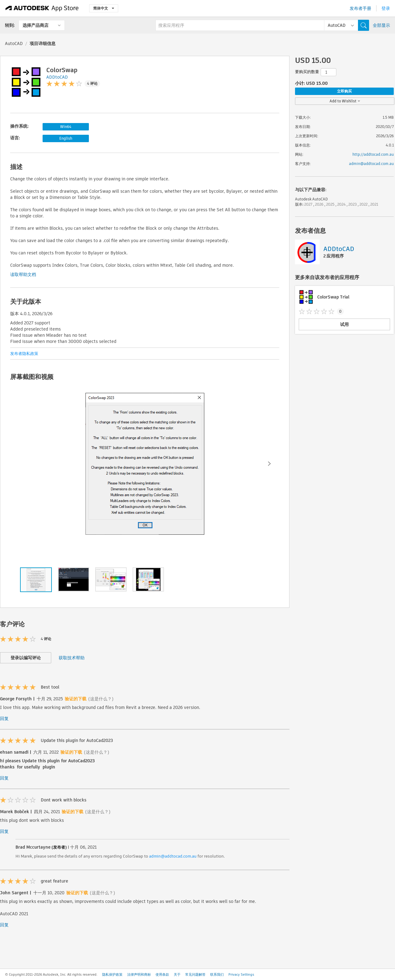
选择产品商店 (35, 25)
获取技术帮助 (72, 658)
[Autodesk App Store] (42, 8)
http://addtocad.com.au (373, 154)
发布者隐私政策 (24, 354)
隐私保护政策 (112, 974)
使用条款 (162, 974)
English (66, 138)
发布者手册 (360, 8)
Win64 (66, 127)
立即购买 (344, 91)
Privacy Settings (241, 974)
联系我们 (217, 974)
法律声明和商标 (139, 974)
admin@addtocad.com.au (173, 856)
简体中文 (104, 8)
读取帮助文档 (23, 274)
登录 (386, 8)
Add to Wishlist (345, 101)
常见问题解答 (195, 974)
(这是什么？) (101, 699)
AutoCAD (14, 43)
